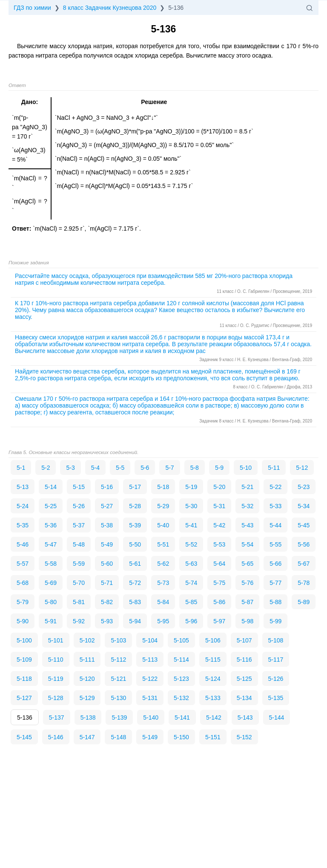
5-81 (79, 602)
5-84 (163, 602)
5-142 (214, 718)
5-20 (219, 487)
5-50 (135, 544)
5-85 (191, 602)
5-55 (275, 544)
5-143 (245, 718)
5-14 (51, 487)
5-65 (247, 564)
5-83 (135, 602)
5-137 (57, 718)
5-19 (191, 487)
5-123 (181, 679)
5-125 (244, 679)
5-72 (135, 583)
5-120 (87, 679)
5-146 (56, 737)
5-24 (23, 506)
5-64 (219, 564)
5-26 (79, 506)
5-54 (247, 544)
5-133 (213, 698)
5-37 (79, 525)
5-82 (107, 602)
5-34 (304, 506)
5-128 (56, 698)
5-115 (213, 660)
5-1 (21, 468)
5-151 (213, 737)
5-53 (219, 544)
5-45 (304, 525)
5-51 (163, 544)
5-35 (23, 525)
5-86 (219, 602)
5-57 (23, 564)
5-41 (191, 525)
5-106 (213, 640)
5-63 (191, 564)
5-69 (51, 583)
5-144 (277, 718)
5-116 (244, 660)
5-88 (275, 602)
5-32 (247, 506)
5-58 (51, 564)
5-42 (219, 525)
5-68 (23, 583)
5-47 (51, 544)
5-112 (118, 660)
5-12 (302, 468)
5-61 (135, 564)
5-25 (51, 506)
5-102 (87, 640)
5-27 (107, 506)
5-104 (150, 640)
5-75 (219, 583)
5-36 (51, 525)
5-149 (150, 737)
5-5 (120, 468)
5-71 (107, 583)
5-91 (51, 621)
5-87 (247, 602)
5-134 (244, 698)
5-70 (79, 583)
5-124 (213, 679)
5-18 (163, 487)
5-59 (79, 564)
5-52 (191, 544)
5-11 (274, 468)
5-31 (219, 506)
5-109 (24, 660)
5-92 (79, 621)
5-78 (304, 583)
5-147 (87, 737)
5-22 (275, 487)
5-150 (181, 737)
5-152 (244, 737)
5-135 (276, 698)
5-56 (304, 544)
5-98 (247, 621)
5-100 (24, 640)
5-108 (276, 640)
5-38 (107, 525)
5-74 (191, 583)
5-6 (145, 468)
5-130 (118, 698)
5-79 (23, 602)
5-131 (150, 698)
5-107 (244, 640)
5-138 (88, 718)
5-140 (151, 718)
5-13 (23, 487)
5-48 (79, 544)
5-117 (276, 660)
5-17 (135, 487)
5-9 (219, 468)
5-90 (23, 621)
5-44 (275, 525)
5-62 (163, 564)
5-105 (181, 640)
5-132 (181, 698)
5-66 (275, 564)
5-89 (304, 602)
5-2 (46, 468)
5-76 (247, 583)
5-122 (150, 679)
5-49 (107, 544)
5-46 (23, 544)
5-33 (275, 506)
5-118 (24, 679)
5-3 (70, 468)
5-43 (247, 525)
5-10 (246, 468)
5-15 (79, 487)
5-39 (135, 525)
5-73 (163, 583)
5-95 (163, 621)
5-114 (181, 660)
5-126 (276, 679)
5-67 (304, 564)
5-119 (56, 679)
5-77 (275, 583)
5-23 (304, 487)
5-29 (163, 506)
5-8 (195, 468)
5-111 (87, 660)
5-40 (163, 525)
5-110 (56, 660)
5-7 (169, 468)
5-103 (118, 640)
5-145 (24, 737)
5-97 (219, 621)
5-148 (118, 737)
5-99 (275, 621)
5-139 (119, 718)
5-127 (24, 698)
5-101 (56, 640)
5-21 (247, 487)
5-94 (135, 621)
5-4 (95, 468)
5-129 (87, 698)
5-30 (191, 506)
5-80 (51, 602)
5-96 (191, 621)
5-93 (107, 621)
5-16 (107, 487)
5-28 (135, 506)
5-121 (118, 679)
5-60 (107, 564)
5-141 (182, 718)
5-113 (150, 660)
